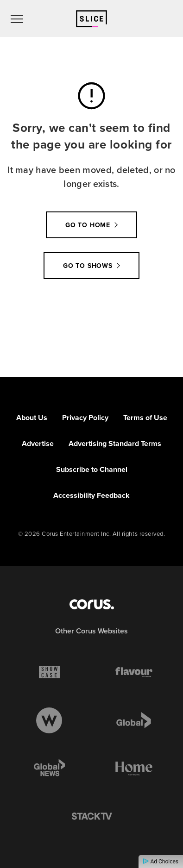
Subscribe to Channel (92, 469)
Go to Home (88, 225)
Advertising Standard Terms (115, 443)
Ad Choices (161, 862)
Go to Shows (88, 266)
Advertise (38, 443)
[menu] (17, 19)
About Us (32, 418)
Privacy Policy (85, 418)
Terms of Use (145, 418)
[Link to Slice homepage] (91, 19)
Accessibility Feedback (91, 495)
